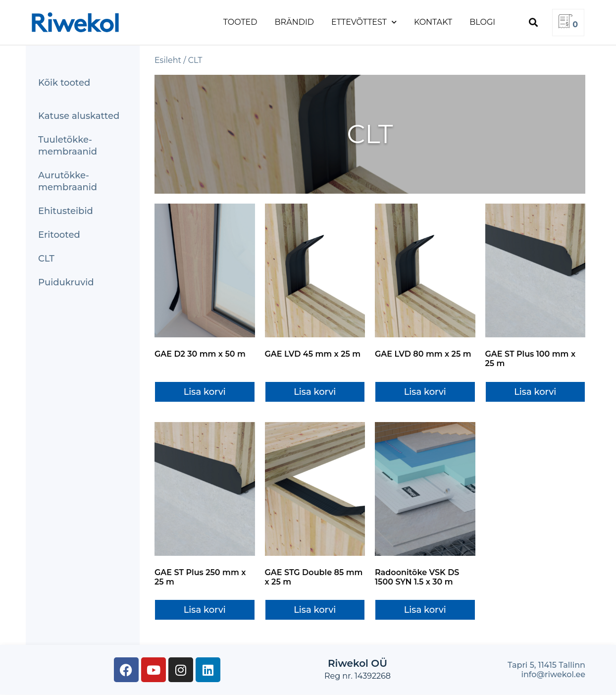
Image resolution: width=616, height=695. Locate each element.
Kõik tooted (64, 83)
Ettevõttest (364, 22)
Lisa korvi (205, 392)
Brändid (294, 22)
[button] (533, 23)
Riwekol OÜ (358, 663)
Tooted (240, 22)
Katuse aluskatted (79, 116)
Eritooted (59, 235)
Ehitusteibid (66, 211)
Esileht (168, 60)
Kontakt (433, 22)
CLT (46, 259)
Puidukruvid (66, 282)
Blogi (482, 22)
